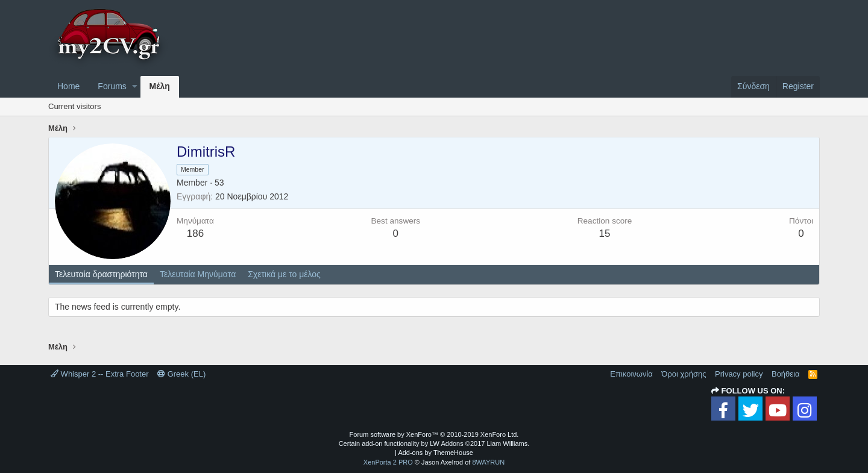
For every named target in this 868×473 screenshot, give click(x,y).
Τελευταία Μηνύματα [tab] (198, 274)
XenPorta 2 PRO (388, 462)
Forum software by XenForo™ (434, 434)
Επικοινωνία (631, 374)
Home (68, 86)
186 (195, 233)
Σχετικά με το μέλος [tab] (284, 274)
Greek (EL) (181, 374)
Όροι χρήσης (684, 374)
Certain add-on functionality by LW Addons (434, 443)
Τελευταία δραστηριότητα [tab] (101, 274)
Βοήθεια (786, 374)
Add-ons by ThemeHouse (436, 453)
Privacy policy (739, 374)
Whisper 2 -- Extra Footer (100, 374)
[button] (135, 87)
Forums (112, 86)
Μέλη (160, 86)
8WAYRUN (488, 462)
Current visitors (74, 106)
